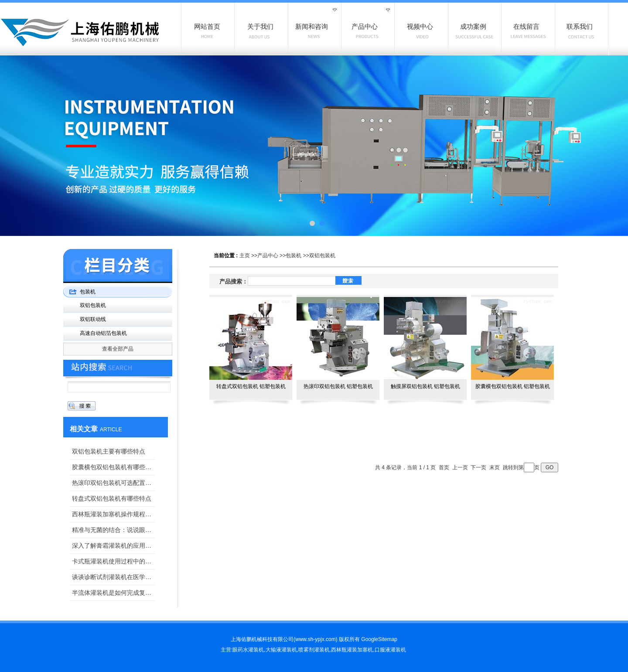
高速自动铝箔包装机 (103, 333)
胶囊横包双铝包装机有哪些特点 (113, 467)
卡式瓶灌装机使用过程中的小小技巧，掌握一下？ (113, 561)
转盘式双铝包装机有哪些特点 (112, 498)
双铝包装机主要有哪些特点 (109, 451)
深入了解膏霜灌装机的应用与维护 (113, 546)
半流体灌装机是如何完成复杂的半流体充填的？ (113, 593)
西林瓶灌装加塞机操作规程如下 (113, 514)
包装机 (294, 256)
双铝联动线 (93, 319)
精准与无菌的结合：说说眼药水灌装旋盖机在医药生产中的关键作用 (113, 530)
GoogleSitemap (379, 639)
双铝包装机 (322, 256)
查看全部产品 (118, 349)
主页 (245, 256)
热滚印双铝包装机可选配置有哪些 (113, 483)
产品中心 (268, 256)
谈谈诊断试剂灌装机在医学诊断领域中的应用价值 (113, 577)
